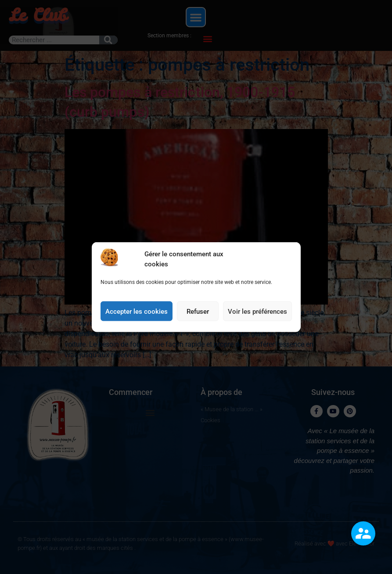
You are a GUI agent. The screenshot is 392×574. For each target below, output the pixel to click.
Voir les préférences (257, 318)
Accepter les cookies (137, 318)
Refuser (198, 318)
